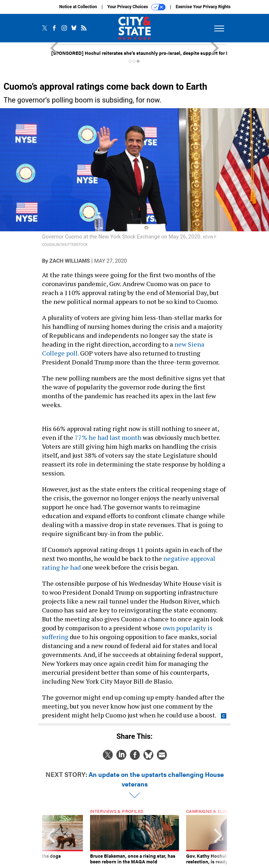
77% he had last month (108, 437)
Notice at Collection (78, 7)
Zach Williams (70, 261)
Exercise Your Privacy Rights (203, 7)
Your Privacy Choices (136, 7)
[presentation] (51, 837)
